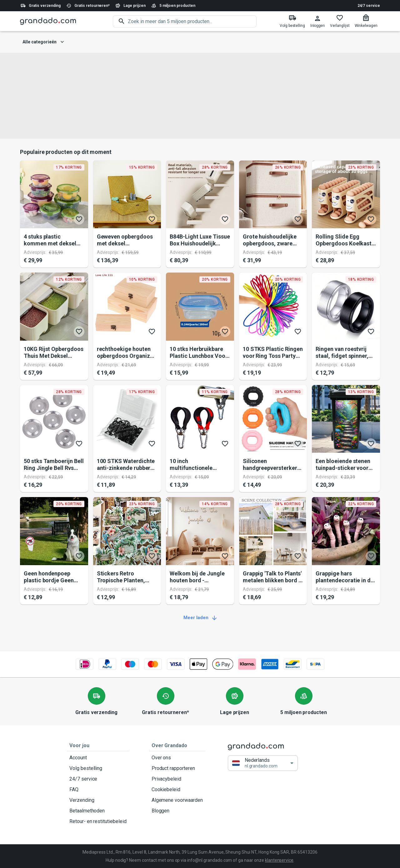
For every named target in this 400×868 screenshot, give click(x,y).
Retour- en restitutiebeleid (98, 821)
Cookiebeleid (177, 790)
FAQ (98, 790)
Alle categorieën (43, 42)
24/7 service (369, 6)
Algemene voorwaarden (177, 800)
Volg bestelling (98, 768)
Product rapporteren (177, 768)
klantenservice (279, 860)
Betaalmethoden (98, 811)
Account (98, 758)
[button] (263, 763)
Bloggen (177, 811)
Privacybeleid (177, 779)
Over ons (177, 758)
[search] (192, 21)
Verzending (98, 800)
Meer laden (200, 618)
